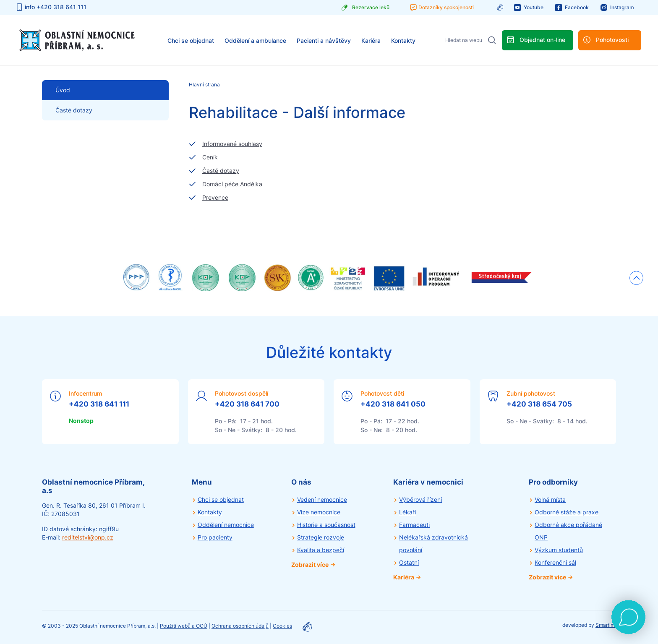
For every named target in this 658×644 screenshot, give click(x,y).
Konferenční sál (555, 562)
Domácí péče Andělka (232, 184)
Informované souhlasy (232, 144)
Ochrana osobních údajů (240, 626)
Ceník (210, 157)
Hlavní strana (204, 85)
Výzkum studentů (559, 550)
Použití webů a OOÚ (184, 626)
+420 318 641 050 (393, 404)
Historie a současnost (326, 525)
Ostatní (409, 562)
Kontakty (403, 40)
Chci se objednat (191, 40)
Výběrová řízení (420, 499)
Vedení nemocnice (322, 499)
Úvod (63, 90)
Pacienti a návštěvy (324, 40)
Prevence (215, 197)
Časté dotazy (74, 110)
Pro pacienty (215, 537)
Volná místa (550, 499)
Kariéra (371, 40)
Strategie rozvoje (321, 537)
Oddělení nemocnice (226, 525)
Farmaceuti (414, 525)
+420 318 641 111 (99, 404)
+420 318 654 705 (539, 404)
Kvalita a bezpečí (321, 550)
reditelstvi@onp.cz (88, 537)
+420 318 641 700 (247, 404)
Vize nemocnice (319, 512)
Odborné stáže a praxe (567, 512)
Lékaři (407, 512)
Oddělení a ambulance (255, 40)
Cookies (282, 626)
